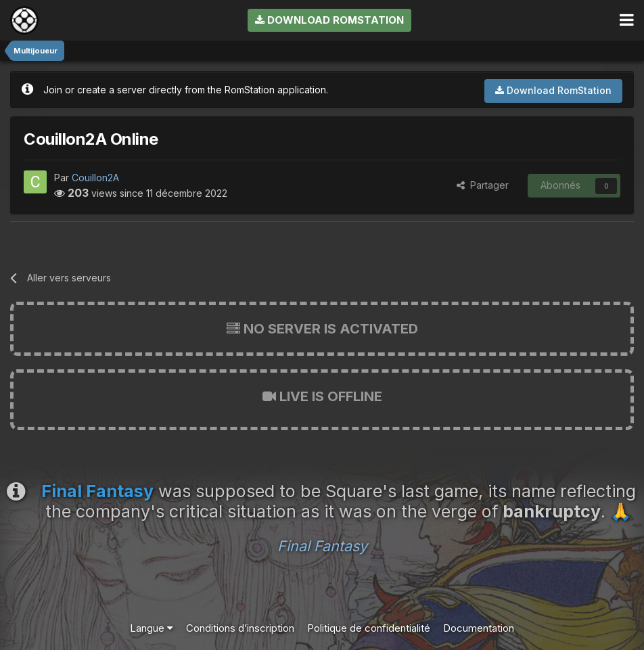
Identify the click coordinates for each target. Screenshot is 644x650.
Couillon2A (95, 178)
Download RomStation (329, 20)
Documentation (479, 628)
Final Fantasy (322, 546)
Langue (152, 628)
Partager (483, 185)
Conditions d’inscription (240, 628)
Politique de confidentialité (369, 628)
